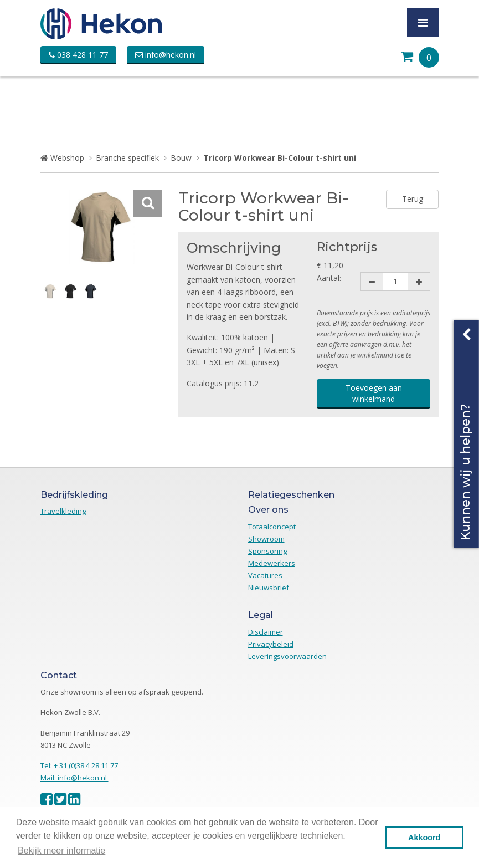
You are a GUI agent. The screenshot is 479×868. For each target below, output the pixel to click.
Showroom (266, 539)
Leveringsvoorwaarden (287, 656)
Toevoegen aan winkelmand (374, 393)
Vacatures (265, 575)
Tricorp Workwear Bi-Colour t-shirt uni (280, 158)
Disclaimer (266, 632)
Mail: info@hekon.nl (74, 778)
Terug (413, 199)
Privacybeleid (271, 644)
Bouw (181, 158)
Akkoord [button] (424, 838)
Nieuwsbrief (269, 588)
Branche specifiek (127, 158)
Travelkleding (63, 511)
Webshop (67, 158)
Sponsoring (267, 551)
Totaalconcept (272, 527)
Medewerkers (272, 563)
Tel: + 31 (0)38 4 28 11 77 (79, 765)
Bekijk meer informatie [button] (61, 851)
